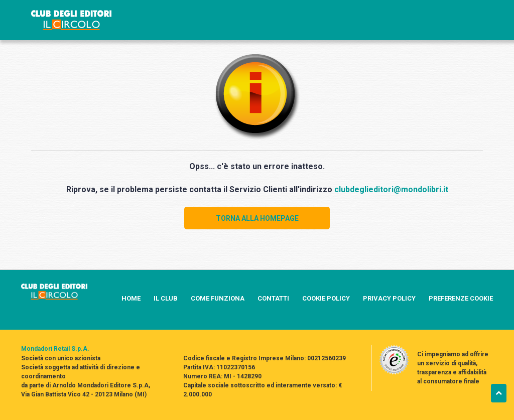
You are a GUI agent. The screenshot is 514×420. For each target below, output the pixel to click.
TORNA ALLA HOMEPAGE (257, 218)
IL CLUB (166, 298)
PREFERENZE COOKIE (461, 298)
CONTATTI (273, 298)
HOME (131, 298)
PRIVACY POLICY (389, 298)
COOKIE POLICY (326, 298)
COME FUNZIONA (218, 298)
